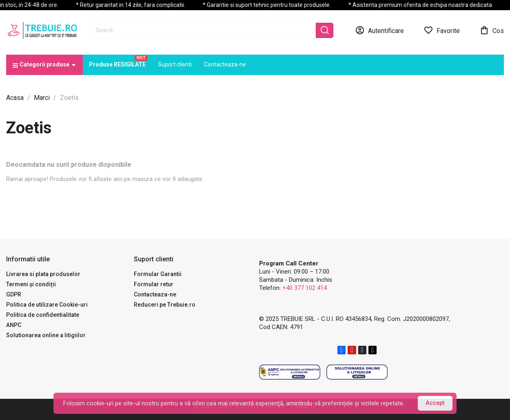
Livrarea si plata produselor (43, 274)
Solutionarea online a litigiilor (46, 335)
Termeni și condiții (31, 284)
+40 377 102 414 (305, 288)
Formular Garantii (158, 274)
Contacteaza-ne (155, 294)
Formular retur (154, 284)
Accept (435, 403)
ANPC (14, 325)
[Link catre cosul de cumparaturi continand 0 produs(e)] (492, 30)
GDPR (14, 294)
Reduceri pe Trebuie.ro (165, 305)
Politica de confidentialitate (43, 315)
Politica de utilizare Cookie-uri (47, 305)
